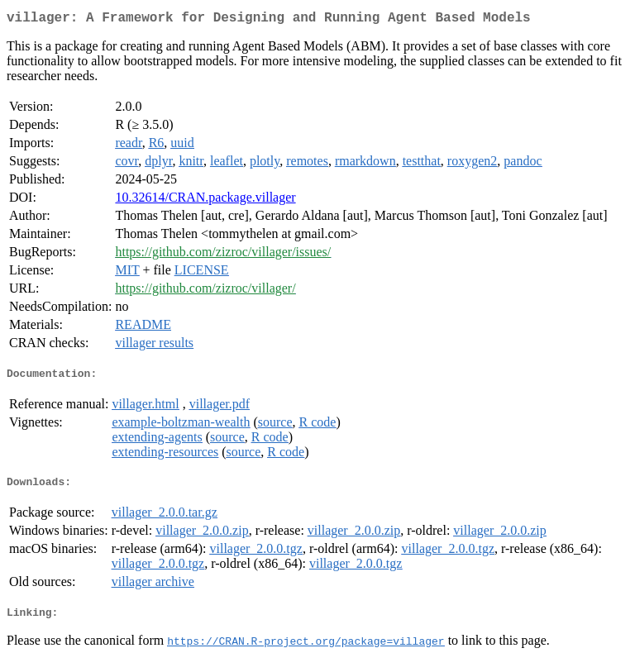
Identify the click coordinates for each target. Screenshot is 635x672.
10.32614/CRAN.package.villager (205, 200)
